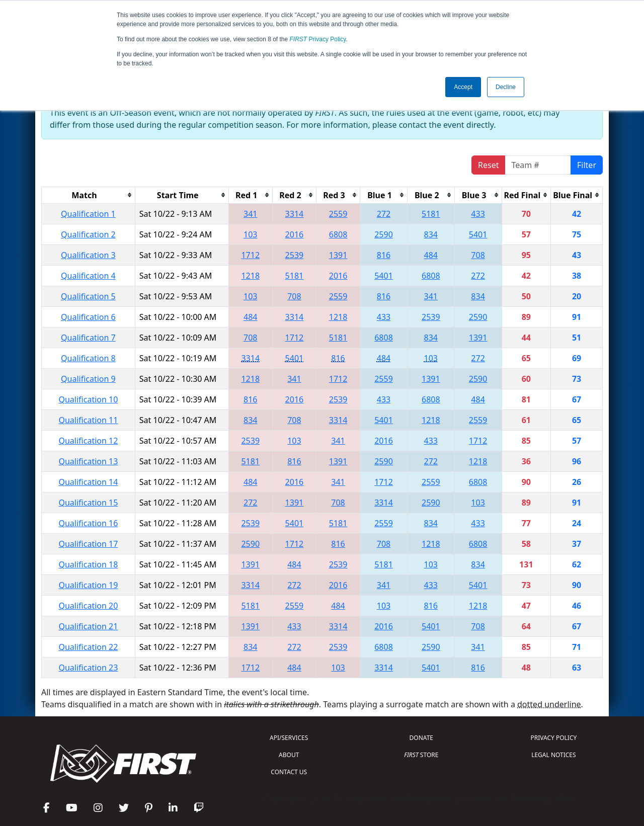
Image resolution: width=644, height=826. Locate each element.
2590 (384, 234)
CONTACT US (289, 772)
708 (478, 255)
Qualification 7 (88, 338)
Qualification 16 (88, 523)
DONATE (421, 738)
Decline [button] (506, 87)
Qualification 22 (88, 647)
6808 (338, 234)
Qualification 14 (88, 482)
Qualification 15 (88, 503)
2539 (295, 255)
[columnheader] (89, 195)
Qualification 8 (88, 358)
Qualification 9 (88, 379)
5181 (431, 214)
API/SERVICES (289, 738)
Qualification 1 (88, 214)
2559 (338, 214)
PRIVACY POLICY (553, 738)
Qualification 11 (88, 420)
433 (478, 214)
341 (250, 214)
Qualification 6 (88, 317)
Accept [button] (463, 87)
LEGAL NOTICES (554, 755)
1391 (338, 255)
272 (384, 214)
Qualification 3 (88, 255)
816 (384, 255)
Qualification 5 (88, 296)
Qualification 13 (88, 461)
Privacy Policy (318, 39)
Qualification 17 (88, 544)
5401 (478, 234)
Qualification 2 (88, 234)
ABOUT (289, 755)
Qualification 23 (88, 668)
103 (250, 234)
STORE (421, 755)
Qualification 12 (88, 441)
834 (431, 234)
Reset (488, 165)
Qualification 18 (88, 564)
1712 (250, 255)
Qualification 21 (88, 626)
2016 (295, 234)
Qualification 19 (88, 585)
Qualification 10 (88, 399)
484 (431, 255)
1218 (250, 276)
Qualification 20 (88, 606)
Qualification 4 (88, 276)
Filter (587, 165)
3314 (295, 214)
